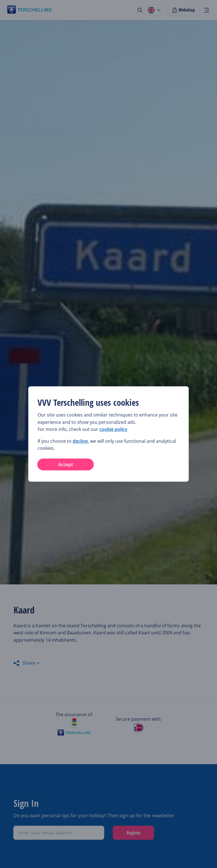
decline (80, 441)
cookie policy (113, 429)
